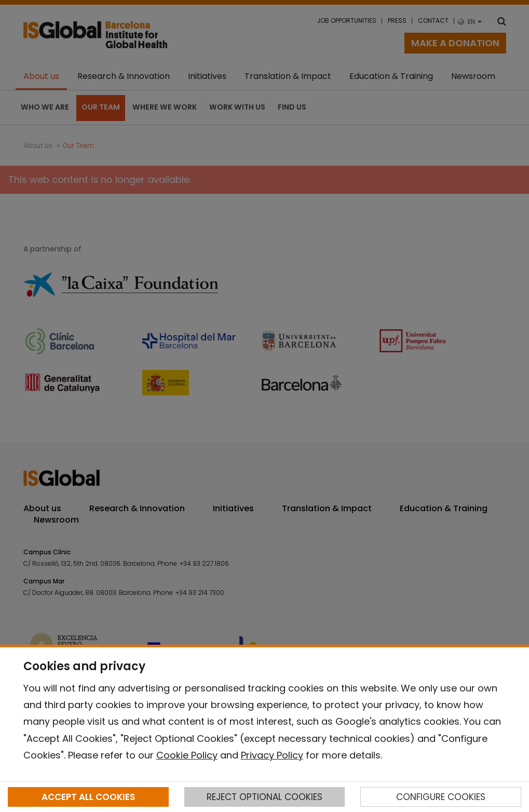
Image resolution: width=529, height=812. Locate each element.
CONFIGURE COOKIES (441, 797)
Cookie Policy (187, 755)
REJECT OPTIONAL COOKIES (264, 797)
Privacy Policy (272, 755)
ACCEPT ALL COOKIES (88, 797)
